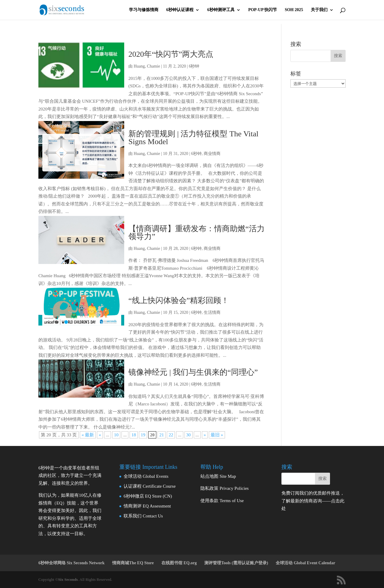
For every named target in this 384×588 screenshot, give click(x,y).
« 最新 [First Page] (88, 435)
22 (171, 435)
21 (162, 435)
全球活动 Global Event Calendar (305, 563)
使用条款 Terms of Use (222, 501)
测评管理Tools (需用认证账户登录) (236, 563)
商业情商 (212, 154)
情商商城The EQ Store (133, 563)
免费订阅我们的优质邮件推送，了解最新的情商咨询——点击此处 (313, 501)
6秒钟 (194, 66)
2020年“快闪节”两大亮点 (171, 54)
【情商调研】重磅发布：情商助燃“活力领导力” (196, 233)
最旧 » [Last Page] (217, 435)
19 (143, 435)
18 (134, 435)
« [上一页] (100, 435)
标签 (296, 74)
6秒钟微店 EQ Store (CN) (148, 496)
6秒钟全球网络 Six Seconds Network (72, 563)
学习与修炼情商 (144, 10)
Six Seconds (68, 579)
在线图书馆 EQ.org (179, 563)
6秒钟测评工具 (221, 10)
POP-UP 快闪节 (262, 10)
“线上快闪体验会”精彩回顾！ (179, 300)
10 (116, 435)
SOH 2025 (294, 10)
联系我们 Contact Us (143, 516)
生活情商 (212, 312)
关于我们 (319, 10)
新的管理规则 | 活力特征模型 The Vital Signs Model (193, 138)
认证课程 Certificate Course (150, 486)
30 (189, 435)
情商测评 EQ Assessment (147, 506)
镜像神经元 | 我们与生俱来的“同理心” (193, 372)
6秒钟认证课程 (180, 10)
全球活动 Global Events (146, 476)
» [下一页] (205, 435)
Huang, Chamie (147, 66)
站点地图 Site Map (218, 476)
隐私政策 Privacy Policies (225, 488)
